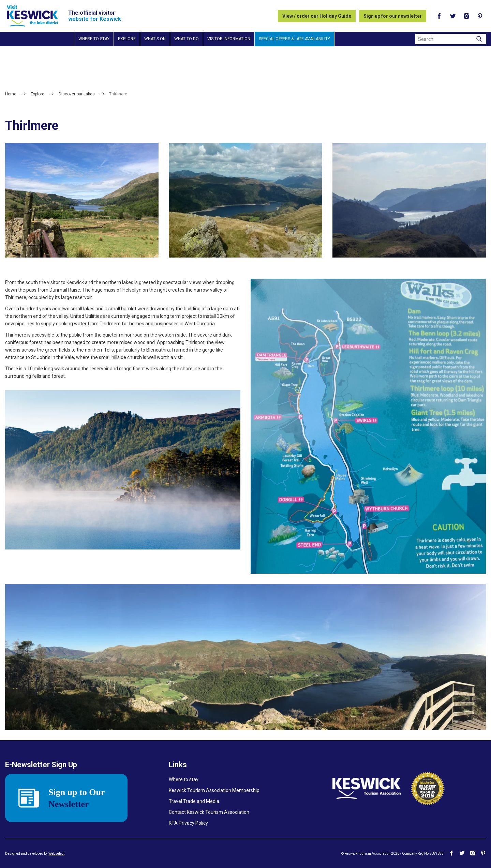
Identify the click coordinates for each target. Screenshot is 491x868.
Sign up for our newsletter (393, 16)
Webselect (56, 854)
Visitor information (229, 39)
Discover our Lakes (77, 94)
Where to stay (94, 39)
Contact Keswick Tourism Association (209, 812)
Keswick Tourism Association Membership (214, 790)
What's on (155, 39)
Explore (127, 39)
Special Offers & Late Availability (294, 39)
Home (11, 94)
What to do (187, 39)
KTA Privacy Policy (188, 823)
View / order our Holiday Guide (317, 16)
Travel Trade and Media (194, 801)
